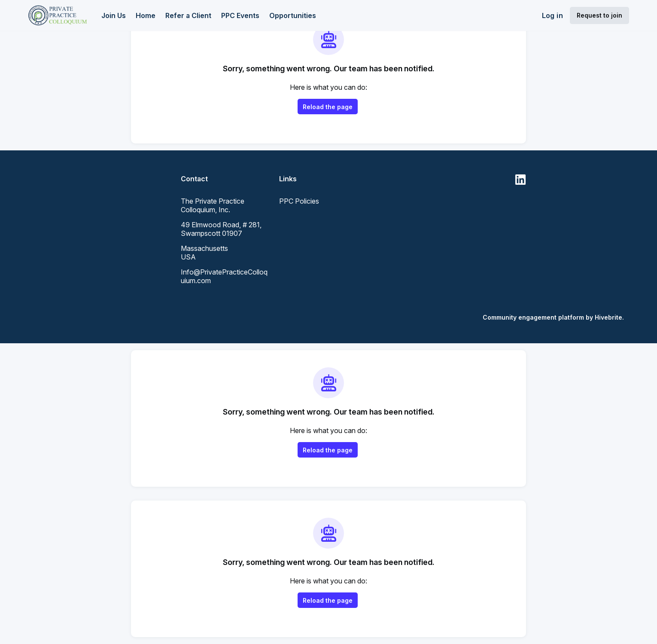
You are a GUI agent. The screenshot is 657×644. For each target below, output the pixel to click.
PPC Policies (299, 201)
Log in (552, 15)
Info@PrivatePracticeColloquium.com (224, 276)
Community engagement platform (533, 317)
